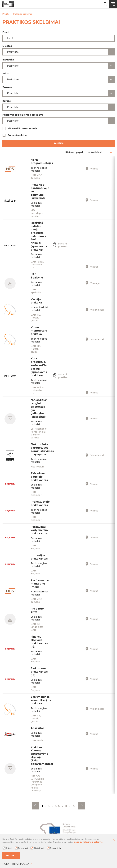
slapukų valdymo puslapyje (88, 842)
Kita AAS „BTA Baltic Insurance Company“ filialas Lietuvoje (37, 783)
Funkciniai (21, 848)
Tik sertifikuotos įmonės (59, 129)
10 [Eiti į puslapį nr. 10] (74, 806)
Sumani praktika (59, 135)
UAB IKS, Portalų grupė (36, 318)
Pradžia (6, 14)
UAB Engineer (36, 494)
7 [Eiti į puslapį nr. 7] (62, 806)
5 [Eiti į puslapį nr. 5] (56, 806)
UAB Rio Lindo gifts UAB (37, 627)
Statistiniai (37, 848)
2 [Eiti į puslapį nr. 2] (45, 806)
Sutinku (11, 856)
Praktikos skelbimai (22, 14)
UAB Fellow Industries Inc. (37, 265)
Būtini (7, 848)
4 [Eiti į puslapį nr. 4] (52, 806)
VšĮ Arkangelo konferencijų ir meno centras (39, 433)
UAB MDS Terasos (36, 177)
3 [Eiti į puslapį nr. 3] (49, 806)
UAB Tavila (37, 740)
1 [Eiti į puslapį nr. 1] (42, 806)
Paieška (59, 143)
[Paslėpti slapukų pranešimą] (114, 840)
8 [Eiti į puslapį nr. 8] (66, 806)
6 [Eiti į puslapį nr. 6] (59, 806)
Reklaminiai (54, 848)
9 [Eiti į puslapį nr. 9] (69, 806)
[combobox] (59, 52)
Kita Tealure (38, 467)
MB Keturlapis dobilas (37, 213)
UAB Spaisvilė (36, 291)
